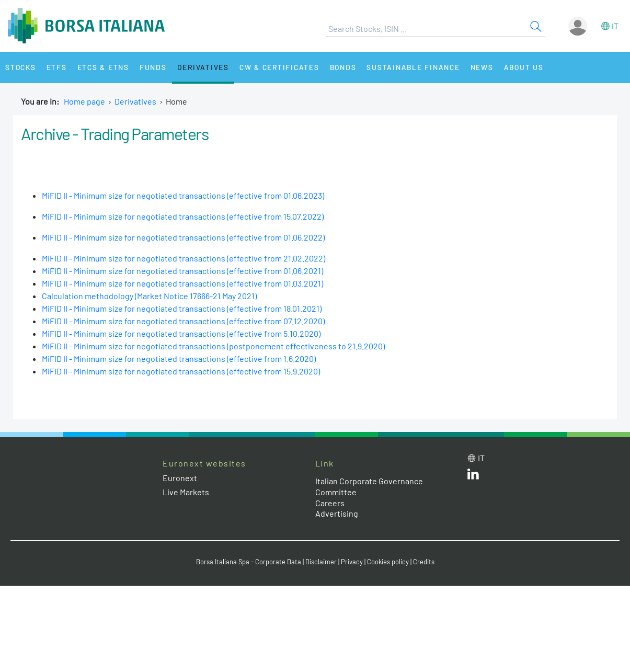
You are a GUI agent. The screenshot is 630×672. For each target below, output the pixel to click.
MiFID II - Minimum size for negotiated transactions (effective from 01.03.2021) (182, 283)
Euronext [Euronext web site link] (180, 478)
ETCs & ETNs (103, 67)
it (615, 26)
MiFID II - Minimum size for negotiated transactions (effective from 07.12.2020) (183, 321)
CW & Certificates (279, 67)
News (482, 67)
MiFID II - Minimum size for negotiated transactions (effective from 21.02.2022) (184, 258)
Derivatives (203, 67)
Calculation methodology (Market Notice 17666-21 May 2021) (149, 296)
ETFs (57, 67)
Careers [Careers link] (330, 503)
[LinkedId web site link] (473, 476)
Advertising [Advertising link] (337, 513)
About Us (524, 67)
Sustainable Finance (413, 67)
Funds (153, 67)
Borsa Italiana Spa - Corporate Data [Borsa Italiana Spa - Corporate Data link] (249, 562)
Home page (84, 101)
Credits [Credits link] (424, 562)
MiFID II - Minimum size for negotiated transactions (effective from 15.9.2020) (181, 371)
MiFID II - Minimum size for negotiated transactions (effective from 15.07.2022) (183, 216)
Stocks (21, 67)
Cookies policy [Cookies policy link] (388, 562)
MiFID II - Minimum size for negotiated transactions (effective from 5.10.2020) (181, 333)
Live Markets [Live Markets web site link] (186, 492)
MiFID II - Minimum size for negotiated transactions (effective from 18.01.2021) (182, 308)
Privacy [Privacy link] (352, 562)
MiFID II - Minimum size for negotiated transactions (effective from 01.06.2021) (182, 271)
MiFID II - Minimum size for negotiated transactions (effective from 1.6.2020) (179, 358)
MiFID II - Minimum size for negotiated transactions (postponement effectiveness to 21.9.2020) (213, 346)
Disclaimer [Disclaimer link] (321, 562)
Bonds (343, 67)
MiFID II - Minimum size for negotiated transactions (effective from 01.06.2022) (183, 237)
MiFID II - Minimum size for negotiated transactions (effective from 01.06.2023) (183, 195)
